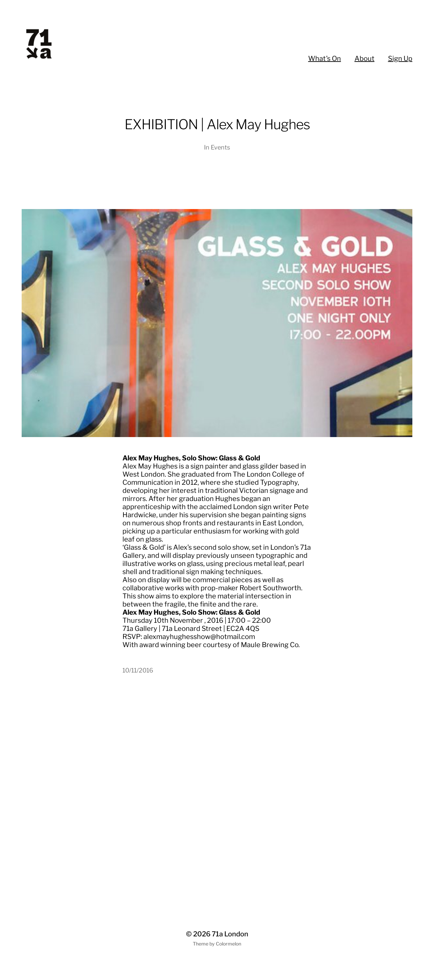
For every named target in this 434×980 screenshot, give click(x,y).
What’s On (325, 59)
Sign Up (400, 59)
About (364, 59)
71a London (230, 934)
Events (220, 147)
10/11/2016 (138, 670)
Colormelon (229, 944)
